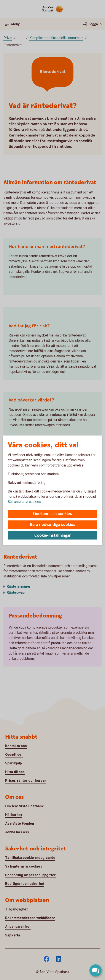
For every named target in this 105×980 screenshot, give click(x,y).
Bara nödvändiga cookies (52, 525)
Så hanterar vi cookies (24, 502)
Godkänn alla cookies (52, 514)
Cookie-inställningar (53, 536)
